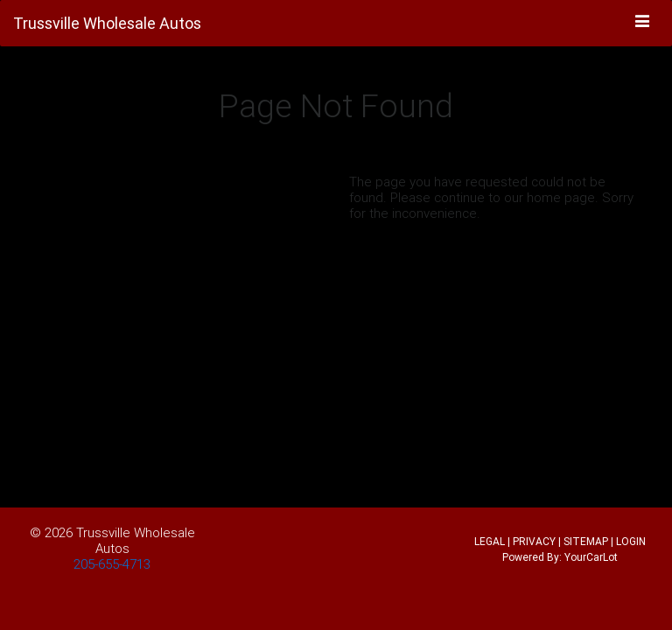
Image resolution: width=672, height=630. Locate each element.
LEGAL (490, 541)
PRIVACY (534, 541)
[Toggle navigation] (643, 22)
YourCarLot (591, 557)
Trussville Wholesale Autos (136, 540)
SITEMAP (586, 541)
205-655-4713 (112, 564)
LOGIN (631, 541)
